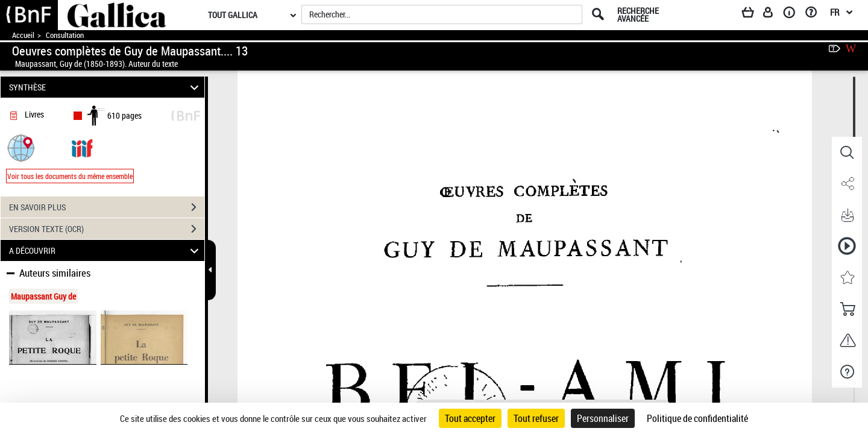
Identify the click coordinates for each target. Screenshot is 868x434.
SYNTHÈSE (106, 87)
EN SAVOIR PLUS (107, 207)
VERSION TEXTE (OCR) (107, 229)
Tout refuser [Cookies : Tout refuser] (536, 418)
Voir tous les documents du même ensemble (70, 176)
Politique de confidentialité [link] (697, 418)
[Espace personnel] (773, 14)
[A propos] (793, 14)
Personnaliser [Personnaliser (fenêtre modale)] (603, 418)
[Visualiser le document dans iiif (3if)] (82, 147)
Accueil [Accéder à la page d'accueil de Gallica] (23, 35)
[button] (21, 147)
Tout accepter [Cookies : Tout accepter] (470, 418)
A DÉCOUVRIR (106, 250)
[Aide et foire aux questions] (815, 14)
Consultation (65, 35)
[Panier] (753, 14)
